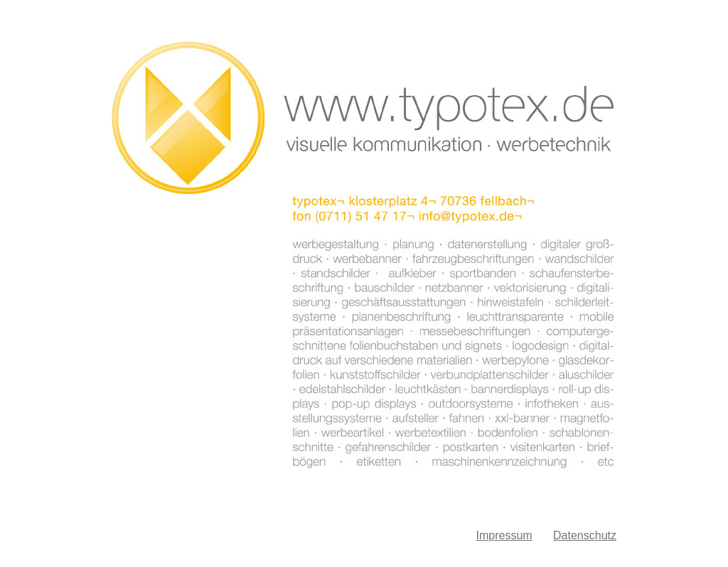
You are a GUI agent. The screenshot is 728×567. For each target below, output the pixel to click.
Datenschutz (585, 535)
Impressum (504, 535)
